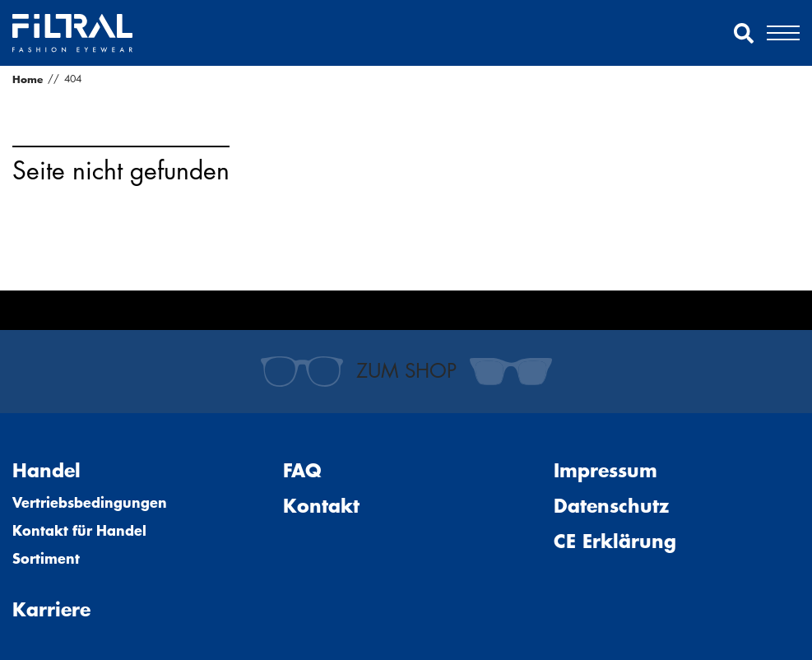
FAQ (302, 470)
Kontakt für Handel (79, 530)
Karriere (51, 609)
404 (73, 79)
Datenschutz (611, 506)
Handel (46, 470)
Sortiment (46, 558)
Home (28, 79)
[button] (744, 33)
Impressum (606, 470)
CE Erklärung (615, 541)
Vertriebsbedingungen (90, 502)
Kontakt (321, 506)
